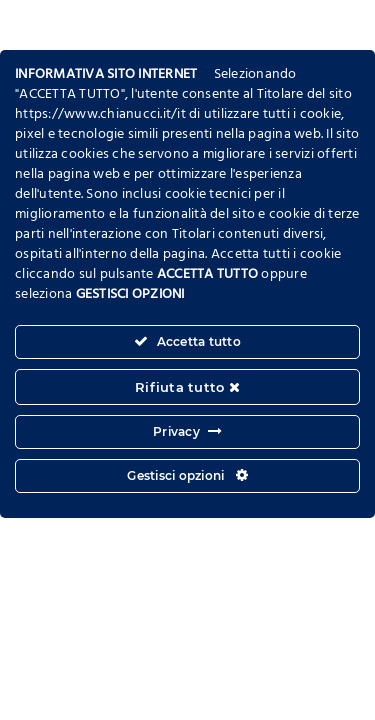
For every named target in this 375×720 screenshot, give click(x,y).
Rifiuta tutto (187, 387)
